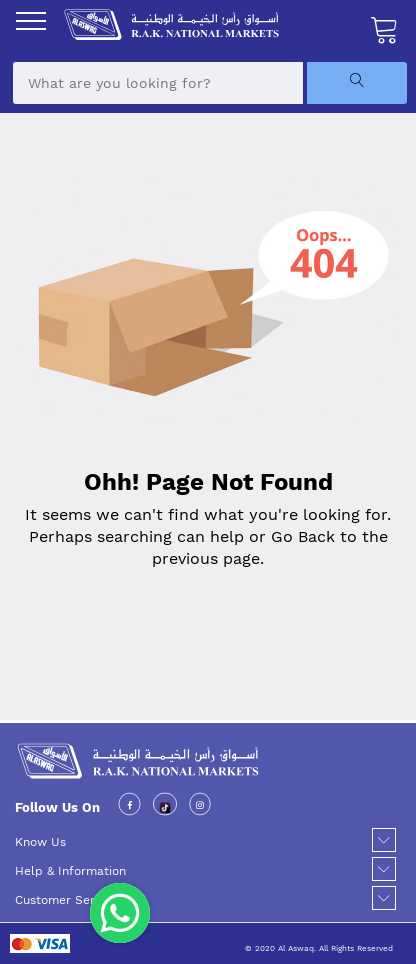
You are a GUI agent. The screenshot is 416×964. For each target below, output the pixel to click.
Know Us (40, 842)
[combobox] (158, 83)
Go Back (303, 536)
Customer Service (66, 900)
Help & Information (70, 871)
